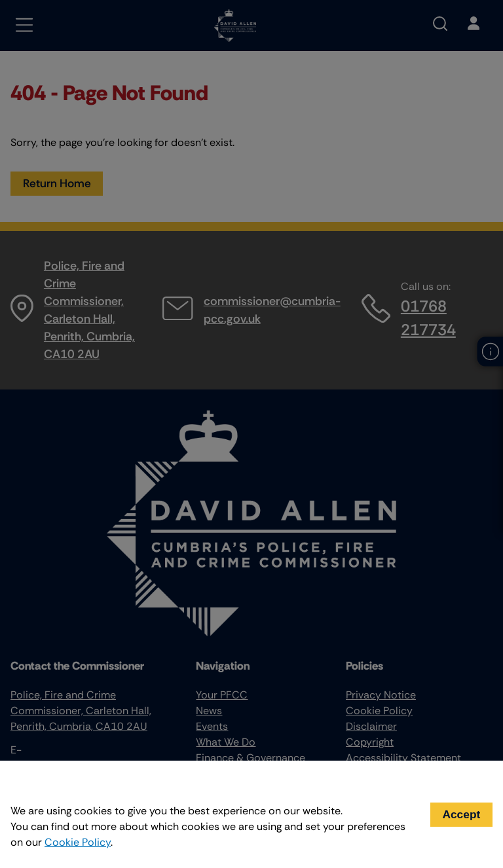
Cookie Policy (78, 842)
